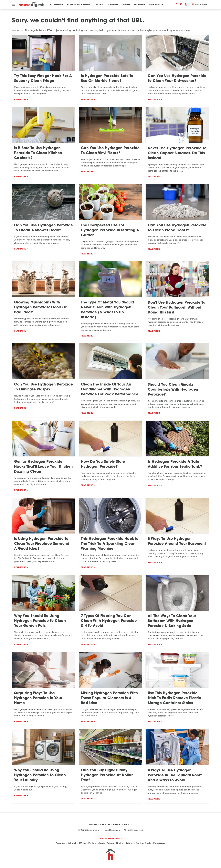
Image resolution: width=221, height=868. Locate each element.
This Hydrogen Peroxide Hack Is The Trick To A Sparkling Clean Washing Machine (109, 544)
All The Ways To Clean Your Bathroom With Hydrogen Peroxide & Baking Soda (172, 621)
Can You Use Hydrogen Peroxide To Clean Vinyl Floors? (110, 151)
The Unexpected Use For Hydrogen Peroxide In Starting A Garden (110, 230)
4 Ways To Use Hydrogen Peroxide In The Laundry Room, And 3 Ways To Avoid (176, 775)
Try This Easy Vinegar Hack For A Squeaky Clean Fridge (43, 79)
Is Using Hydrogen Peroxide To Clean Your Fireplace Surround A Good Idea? (42, 544)
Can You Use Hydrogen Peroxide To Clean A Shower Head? (43, 228)
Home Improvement (78, 5)
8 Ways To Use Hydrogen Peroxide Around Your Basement (177, 541)
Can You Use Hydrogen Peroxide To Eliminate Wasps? (43, 387)
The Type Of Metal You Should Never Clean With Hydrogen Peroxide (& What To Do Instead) (107, 310)
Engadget (61, 843)
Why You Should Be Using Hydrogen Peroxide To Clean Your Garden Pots (40, 621)
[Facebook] (176, 5)
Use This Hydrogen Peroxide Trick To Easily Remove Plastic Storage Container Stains (174, 698)
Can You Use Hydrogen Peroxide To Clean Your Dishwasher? (177, 79)
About (93, 824)
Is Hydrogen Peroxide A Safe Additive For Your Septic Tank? (175, 464)
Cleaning (112, 5)
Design (126, 5)
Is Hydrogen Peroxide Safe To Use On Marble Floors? (107, 79)
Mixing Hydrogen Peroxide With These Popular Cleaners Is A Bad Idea (109, 698)
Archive (105, 824)
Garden (98, 5)
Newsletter (200, 4)
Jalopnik (72, 843)
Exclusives (56, 5)
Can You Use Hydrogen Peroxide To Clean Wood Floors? (177, 228)
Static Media (93, 830)
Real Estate (156, 5)
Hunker (120, 843)
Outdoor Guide (143, 843)
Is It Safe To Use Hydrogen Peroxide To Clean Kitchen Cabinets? (38, 153)
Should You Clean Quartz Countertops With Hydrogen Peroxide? (173, 390)
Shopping (139, 5)
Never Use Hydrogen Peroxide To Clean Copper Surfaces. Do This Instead (177, 153)
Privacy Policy (122, 824)
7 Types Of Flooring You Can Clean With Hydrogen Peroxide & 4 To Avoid (109, 621)
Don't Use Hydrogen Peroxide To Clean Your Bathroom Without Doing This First (177, 308)
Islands (130, 843)
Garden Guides (106, 843)
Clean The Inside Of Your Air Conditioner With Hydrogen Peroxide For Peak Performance (110, 390)
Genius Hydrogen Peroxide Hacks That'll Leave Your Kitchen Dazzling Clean (43, 467)
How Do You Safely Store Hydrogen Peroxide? (103, 464)
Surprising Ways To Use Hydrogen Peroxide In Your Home (38, 698)
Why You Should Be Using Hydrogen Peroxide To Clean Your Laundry (40, 775)
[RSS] (186, 5)
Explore (92, 843)
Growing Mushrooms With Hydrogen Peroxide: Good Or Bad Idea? (40, 307)
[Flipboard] (181, 5)
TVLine (82, 843)
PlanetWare (159, 843)
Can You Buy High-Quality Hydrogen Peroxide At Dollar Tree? (107, 775)
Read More (20, 99)
